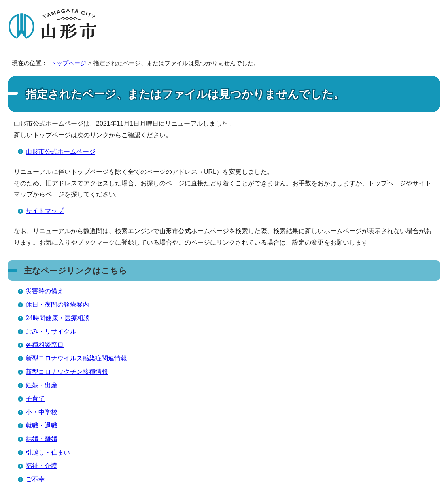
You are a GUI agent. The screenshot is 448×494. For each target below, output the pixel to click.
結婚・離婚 (42, 439)
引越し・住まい (48, 452)
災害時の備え (45, 291)
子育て (35, 399)
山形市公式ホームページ (60, 152)
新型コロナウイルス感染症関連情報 (76, 358)
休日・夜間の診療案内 (57, 305)
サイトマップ (45, 211)
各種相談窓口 (45, 345)
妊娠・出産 (42, 385)
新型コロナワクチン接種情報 (67, 372)
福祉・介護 (42, 466)
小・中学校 (42, 412)
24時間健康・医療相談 (58, 318)
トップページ (68, 63)
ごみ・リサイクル (51, 331)
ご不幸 (35, 479)
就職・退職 (42, 425)
